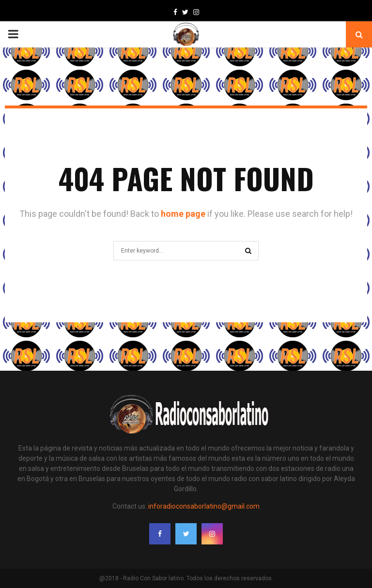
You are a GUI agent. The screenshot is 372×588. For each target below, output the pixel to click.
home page (183, 214)
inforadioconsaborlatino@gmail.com (204, 506)
